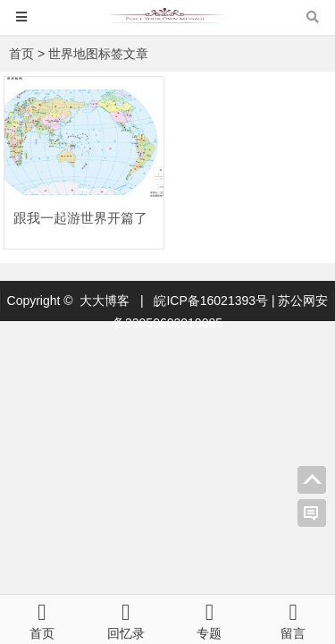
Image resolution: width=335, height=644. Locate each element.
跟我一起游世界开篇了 (80, 218)
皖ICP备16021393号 (213, 301)
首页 (21, 54)
